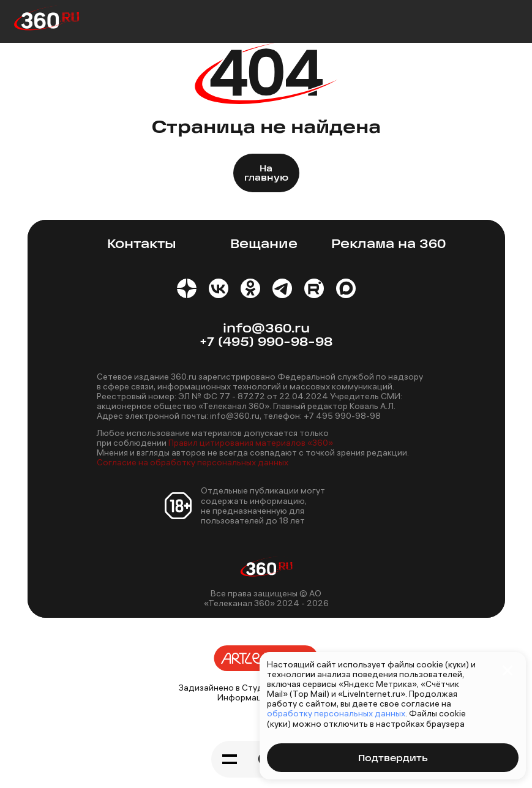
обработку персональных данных (336, 713)
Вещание (264, 245)
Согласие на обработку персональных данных (193, 462)
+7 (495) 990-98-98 (266, 343)
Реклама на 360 (388, 245)
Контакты (142, 245)
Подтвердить (393, 759)
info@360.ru (266, 329)
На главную (266, 174)
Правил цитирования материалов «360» (251, 443)
